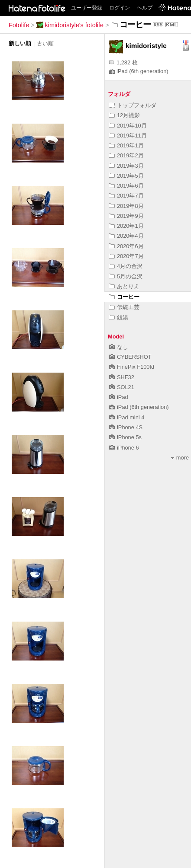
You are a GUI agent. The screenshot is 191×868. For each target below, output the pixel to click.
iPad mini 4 (126, 417)
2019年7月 (126, 196)
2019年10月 (128, 126)
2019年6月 (126, 186)
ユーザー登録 (87, 8)
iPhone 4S (126, 427)
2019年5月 (126, 176)
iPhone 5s (125, 437)
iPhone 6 (124, 448)
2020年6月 (126, 246)
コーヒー (124, 297)
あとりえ (124, 286)
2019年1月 (126, 145)
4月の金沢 (126, 266)
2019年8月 (126, 206)
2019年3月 (126, 166)
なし (118, 347)
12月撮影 (124, 115)
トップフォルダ (133, 105)
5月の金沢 (126, 276)
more (180, 458)
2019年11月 (128, 136)
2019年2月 (126, 155)
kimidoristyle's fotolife (70, 25)
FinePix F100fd (131, 367)
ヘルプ (145, 8)
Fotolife (19, 25)
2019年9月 (126, 216)
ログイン (120, 8)
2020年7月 (126, 256)
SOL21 (121, 387)
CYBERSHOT (130, 357)
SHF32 (121, 377)
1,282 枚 (123, 62)
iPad (118, 397)
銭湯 (118, 318)
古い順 (45, 43)
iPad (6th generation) (139, 71)
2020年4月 (126, 236)
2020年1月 (126, 226)
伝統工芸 (124, 307)
